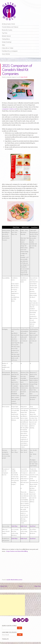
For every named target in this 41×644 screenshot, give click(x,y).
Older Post (38, 586)
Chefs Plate (14, 526)
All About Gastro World (8, 24)
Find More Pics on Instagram (10, 51)
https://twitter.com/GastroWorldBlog (17, 551)
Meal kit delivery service (17, 580)
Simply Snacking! (7, 42)
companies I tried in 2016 (9, 109)
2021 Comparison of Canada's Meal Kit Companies (17, 70)
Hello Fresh (24, 526)
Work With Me (6, 54)
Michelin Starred (6, 36)
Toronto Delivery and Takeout (10, 27)
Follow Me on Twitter (8, 48)
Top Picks (5, 33)
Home (21, 586)
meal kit (8, 580)
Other (3, 45)
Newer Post (4, 586)
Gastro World (24, 77)
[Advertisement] (12, 605)
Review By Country (7, 30)
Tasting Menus (6, 39)
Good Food (33, 526)
